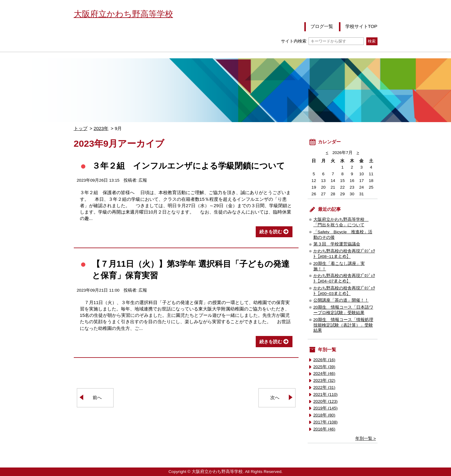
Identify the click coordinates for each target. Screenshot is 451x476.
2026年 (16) (325, 360)
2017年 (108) (326, 422)
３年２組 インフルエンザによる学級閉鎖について (188, 166)
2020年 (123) (326, 401)
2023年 (101, 128)
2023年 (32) (325, 380)
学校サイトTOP (361, 26)
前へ (97, 397)
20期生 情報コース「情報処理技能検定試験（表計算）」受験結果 (343, 325)
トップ (81, 128)
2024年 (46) (325, 373)
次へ (275, 397)
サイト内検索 (322, 41)
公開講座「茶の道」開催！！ (341, 300)
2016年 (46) (325, 429)
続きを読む (271, 232)
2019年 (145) (326, 408)
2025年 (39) (325, 367)
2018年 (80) (325, 415)
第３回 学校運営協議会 (337, 244)
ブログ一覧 (322, 26)
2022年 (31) (325, 387)
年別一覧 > (366, 438)
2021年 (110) (326, 394)
